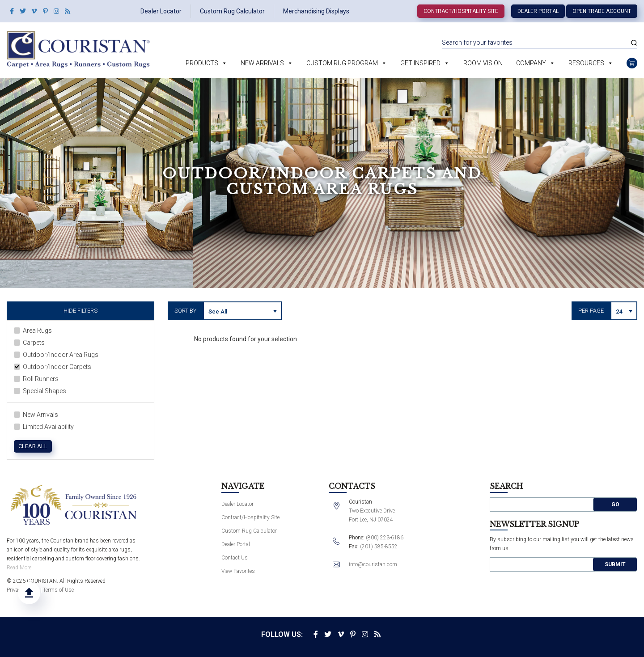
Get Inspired (420, 63)
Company (531, 63)
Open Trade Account (602, 11)
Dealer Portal (538, 11)
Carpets (29, 343)
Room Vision (483, 63)
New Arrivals (262, 63)
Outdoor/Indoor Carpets (53, 367)
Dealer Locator (161, 11)
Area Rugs (33, 331)
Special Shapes (40, 391)
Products (202, 63)
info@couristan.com (373, 564)
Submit (615, 564)
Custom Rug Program (342, 63)
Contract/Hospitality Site (461, 11)
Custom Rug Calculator (232, 11)
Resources (586, 63)
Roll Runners (36, 379)
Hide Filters (80, 311)
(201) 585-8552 (379, 547)
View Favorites (238, 571)
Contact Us (235, 558)
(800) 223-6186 (385, 538)
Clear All (33, 446)
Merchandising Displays (316, 11)
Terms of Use (58, 590)
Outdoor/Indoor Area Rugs (56, 355)
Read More (19, 568)
